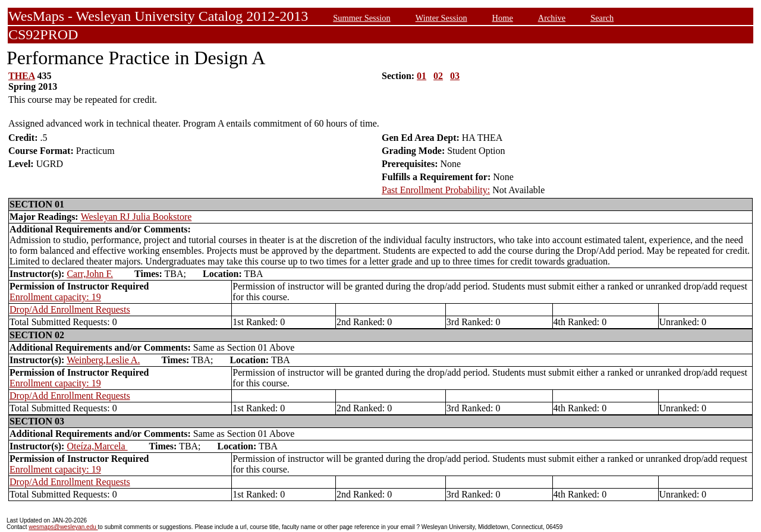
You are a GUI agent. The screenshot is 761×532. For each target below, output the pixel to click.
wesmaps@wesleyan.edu (63, 527)
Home (503, 18)
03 (455, 76)
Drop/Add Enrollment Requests (70, 309)
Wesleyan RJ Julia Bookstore (136, 217)
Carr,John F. (90, 274)
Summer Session (361, 18)
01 (422, 76)
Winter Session (441, 18)
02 (438, 76)
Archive (552, 18)
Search (602, 18)
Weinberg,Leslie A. (103, 360)
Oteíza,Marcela (97, 446)
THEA (21, 76)
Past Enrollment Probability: (436, 190)
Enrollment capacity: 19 (55, 297)
